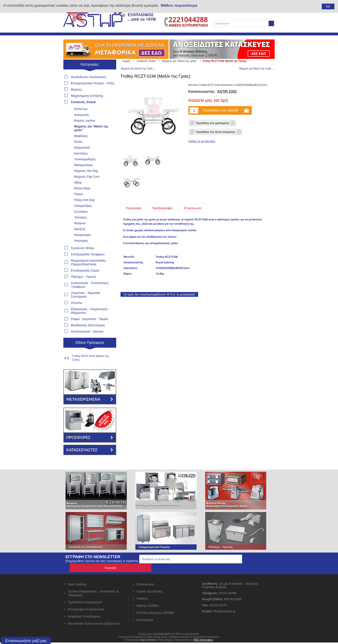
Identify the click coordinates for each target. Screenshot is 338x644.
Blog (135, 39)
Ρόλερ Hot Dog (84, 210)
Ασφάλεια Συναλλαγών (84, 618)
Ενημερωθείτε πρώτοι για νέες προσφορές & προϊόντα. (102, 571)
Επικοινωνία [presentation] (192, 200)
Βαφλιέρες (81, 146)
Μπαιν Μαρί (82, 198)
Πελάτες (142, 600)
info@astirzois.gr (224, 613)
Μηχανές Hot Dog (86, 181)
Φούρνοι (80, 233)
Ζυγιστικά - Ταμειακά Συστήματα (85, 305)
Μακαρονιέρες (84, 175)
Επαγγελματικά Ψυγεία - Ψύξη (93, 93)
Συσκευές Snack (83, 112)
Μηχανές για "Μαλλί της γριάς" (91, 138)
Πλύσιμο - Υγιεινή (83, 287)
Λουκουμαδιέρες (85, 169)
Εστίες (78, 152)
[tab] (134, 200)
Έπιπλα (77, 313)
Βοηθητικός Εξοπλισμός (88, 335)
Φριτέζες (80, 239)
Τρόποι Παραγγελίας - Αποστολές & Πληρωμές (93, 595)
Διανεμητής (82, 125)
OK (328, 6)
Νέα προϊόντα (115, 39)
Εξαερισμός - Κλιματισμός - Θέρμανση (90, 321)
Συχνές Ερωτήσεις (150, 593)
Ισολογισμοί (145, 621)
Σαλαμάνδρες (83, 216)
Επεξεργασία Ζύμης (85, 280)
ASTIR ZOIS (227, 106)
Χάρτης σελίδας (148, 607)
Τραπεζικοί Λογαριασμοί (85, 604)
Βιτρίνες (77, 99)
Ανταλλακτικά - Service (87, 341)
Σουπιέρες (81, 221)
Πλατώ (79, 204)
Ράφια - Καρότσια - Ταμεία (89, 329)
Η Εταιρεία (153, 39)
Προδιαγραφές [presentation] (163, 200)
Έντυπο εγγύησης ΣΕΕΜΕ (155, 614)
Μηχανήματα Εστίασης (87, 106)
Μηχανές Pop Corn (87, 187)
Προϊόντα (91, 39)
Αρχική (72, 39)
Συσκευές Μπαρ (82, 258)
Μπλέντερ (81, 119)
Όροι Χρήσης (77, 586)
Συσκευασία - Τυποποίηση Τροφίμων (90, 295)
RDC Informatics (203, 641)
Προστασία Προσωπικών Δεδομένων (94, 625)
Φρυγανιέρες (83, 245)
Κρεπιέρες (81, 163)
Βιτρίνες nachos (85, 130)
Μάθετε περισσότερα (179, 5)
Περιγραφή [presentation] (134, 200)
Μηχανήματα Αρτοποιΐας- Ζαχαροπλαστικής (89, 272)
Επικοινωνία (177, 39)
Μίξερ (78, 192)
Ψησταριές (81, 251)
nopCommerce (148, 641)
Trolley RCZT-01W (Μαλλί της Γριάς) (91, 368)
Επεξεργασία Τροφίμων (88, 264)
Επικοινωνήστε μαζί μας (26, 641)
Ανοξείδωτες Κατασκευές (89, 87)
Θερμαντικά (82, 157)
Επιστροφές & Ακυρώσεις (86, 611)
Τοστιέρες (81, 227)
